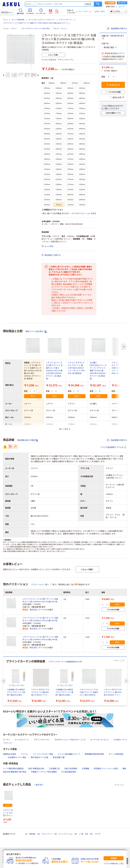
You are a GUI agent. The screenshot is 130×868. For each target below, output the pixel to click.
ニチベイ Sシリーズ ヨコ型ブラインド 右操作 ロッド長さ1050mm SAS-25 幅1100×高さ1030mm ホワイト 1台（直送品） (41, 638)
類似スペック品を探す (36, 331)
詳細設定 (88, 4)
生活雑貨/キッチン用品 (17, 757)
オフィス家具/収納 (18, 20)
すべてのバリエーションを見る (84, 213)
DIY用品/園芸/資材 (69, 772)
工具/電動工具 (54, 769)
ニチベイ (14, 29)
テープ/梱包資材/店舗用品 (13, 769)
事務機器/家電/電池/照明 (94, 754)
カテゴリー (7, 12)
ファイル (24, 754)
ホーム (5, 20)
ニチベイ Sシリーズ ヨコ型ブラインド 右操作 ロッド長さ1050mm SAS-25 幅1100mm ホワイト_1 (36, 23)
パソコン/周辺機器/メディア (69, 754)
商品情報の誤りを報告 (27, 440)
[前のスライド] (4, 75)
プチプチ (97, 834)
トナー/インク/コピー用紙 (43, 754)
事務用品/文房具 (10, 754)
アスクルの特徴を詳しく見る (114, 864)
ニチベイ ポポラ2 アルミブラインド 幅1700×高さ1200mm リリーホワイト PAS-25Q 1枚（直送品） (76, 368)
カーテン (7, 740)
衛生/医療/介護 (59, 757)
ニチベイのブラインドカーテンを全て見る (35, 29)
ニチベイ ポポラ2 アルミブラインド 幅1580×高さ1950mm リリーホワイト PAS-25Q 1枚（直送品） (120, 368)
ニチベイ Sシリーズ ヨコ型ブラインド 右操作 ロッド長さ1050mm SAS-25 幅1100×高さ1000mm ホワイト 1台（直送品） (41, 600)
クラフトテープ (47, 834)
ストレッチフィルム (66, 834)
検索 (98, 4)
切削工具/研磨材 (71, 769)
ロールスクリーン (22, 740)
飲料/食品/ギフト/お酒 (39, 757)
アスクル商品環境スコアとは (113, 447)
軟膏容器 (32, 834)
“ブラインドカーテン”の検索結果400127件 (65, 662)
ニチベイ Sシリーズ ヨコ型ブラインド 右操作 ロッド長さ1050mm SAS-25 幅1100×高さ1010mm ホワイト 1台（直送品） (41, 619)
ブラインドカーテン (66, 20)
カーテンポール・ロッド (100, 740)
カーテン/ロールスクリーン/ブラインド (42, 20)
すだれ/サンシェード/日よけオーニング (70, 740)
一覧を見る (38, 785)
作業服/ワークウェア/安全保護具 (44, 772)
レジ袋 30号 (83, 834)
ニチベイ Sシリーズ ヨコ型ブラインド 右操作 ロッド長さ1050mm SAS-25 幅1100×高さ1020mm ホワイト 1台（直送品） (9, 813)
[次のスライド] (38, 75)
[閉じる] (127, 850)
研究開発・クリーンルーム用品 (106, 769)
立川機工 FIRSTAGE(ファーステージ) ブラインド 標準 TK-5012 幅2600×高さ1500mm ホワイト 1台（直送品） (98, 371)
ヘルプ (123, 7)
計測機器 (86, 769)
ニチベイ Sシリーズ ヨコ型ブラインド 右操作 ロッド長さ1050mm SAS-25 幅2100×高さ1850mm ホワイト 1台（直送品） (54, 371)
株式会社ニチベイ (118, 53)
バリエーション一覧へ (40, 584)
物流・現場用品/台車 (36, 769)
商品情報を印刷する (117, 29)
